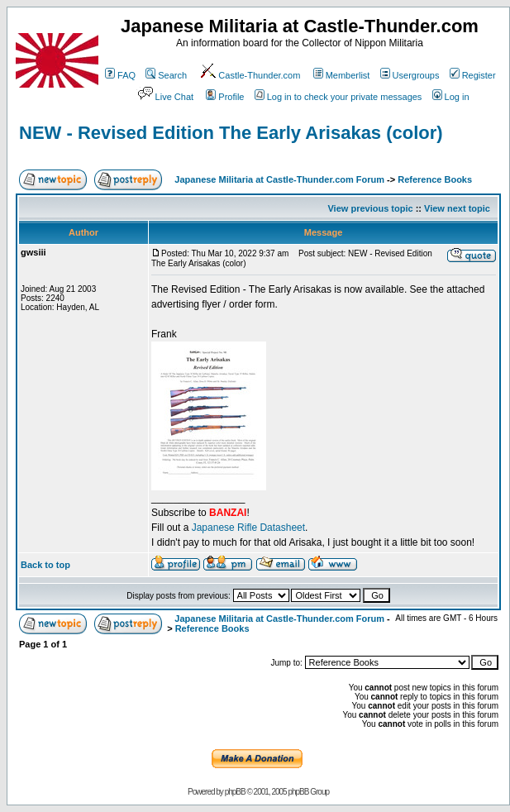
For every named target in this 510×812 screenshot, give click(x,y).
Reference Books (435, 179)
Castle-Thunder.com (250, 75)
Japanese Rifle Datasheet (248, 528)
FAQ (120, 75)
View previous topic (370, 208)
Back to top (45, 565)
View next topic (457, 208)
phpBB (235, 792)
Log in (451, 97)
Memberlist (342, 75)
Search (166, 75)
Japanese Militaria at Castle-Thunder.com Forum (279, 179)
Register (473, 75)
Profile (225, 97)
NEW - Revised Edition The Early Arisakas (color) (231, 133)
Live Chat (164, 97)
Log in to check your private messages (338, 97)
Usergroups (410, 75)
